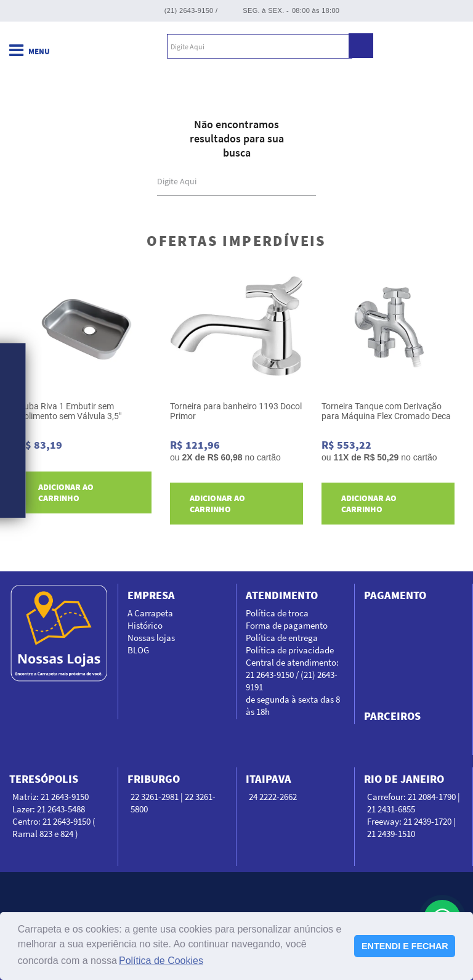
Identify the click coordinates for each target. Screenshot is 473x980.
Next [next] (459, 397)
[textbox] (260, 46)
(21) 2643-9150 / (191, 10)
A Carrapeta (150, 613)
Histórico (145, 625)
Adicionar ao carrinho (66, 492)
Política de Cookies (161, 961)
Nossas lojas (151, 638)
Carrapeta (79, 46)
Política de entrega (282, 638)
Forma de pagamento (287, 625)
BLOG (138, 650)
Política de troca (277, 613)
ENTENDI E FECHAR (405, 946)
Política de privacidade (290, 650)
